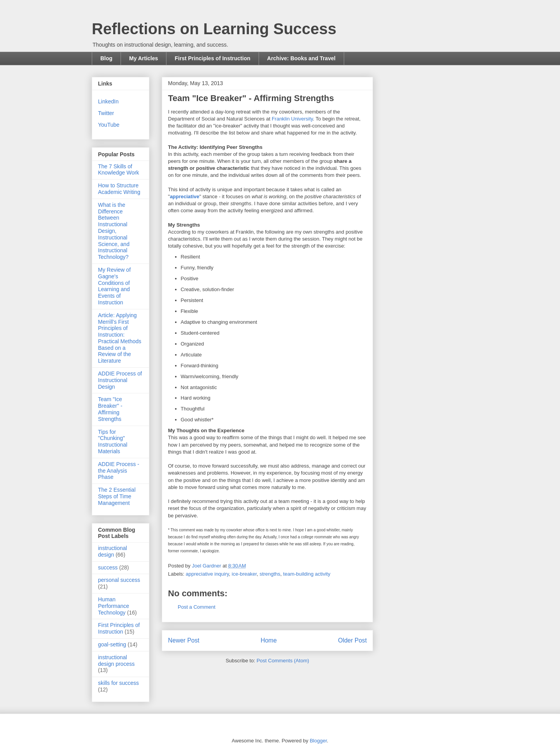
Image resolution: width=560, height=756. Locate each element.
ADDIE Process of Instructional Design (120, 380)
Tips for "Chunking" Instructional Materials (113, 442)
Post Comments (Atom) (283, 661)
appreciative (185, 196)
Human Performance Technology (114, 606)
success (108, 567)
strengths (270, 574)
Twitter (106, 113)
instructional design (113, 551)
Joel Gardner (207, 566)
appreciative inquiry (207, 574)
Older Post (352, 640)
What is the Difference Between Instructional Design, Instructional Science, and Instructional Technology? (114, 231)
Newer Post (184, 640)
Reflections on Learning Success (214, 29)
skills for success (118, 683)
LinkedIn (108, 101)
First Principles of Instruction (212, 58)
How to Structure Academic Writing (119, 189)
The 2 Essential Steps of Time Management (117, 496)
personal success (119, 580)
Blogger (318, 741)
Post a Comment (197, 607)
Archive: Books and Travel (301, 58)
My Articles (143, 58)
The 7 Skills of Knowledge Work (119, 170)
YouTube (109, 125)
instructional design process (116, 661)
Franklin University (292, 119)
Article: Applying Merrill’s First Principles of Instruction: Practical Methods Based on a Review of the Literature (120, 338)
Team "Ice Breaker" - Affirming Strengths (110, 409)
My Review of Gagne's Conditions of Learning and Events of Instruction (114, 286)
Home (269, 640)
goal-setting (112, 644)
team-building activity (307, 574)
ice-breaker (244, 574)
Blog (106, 58)
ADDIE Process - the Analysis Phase (119, 471)
